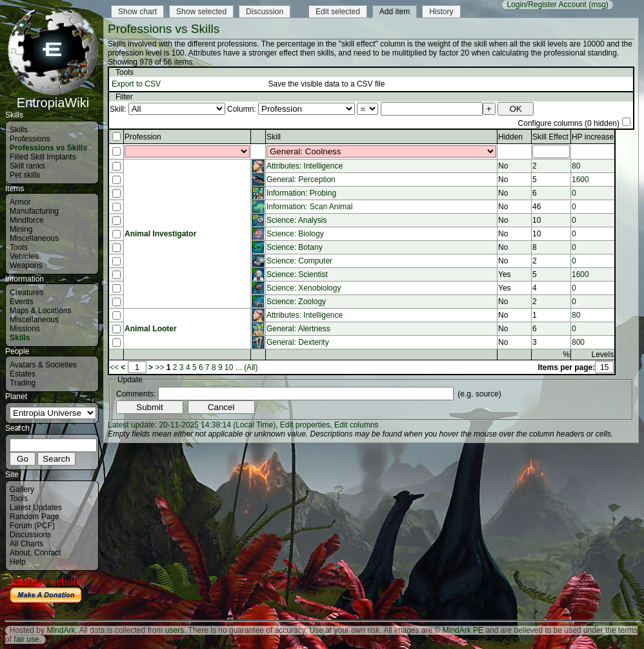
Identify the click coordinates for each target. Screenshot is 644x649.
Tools (19, 247)
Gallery (22, 489)
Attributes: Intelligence (305, 166)
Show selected (201, 12)
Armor (20, 202)
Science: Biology (295, 234)
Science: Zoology (296, 302)
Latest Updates (36, 508)
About (20, 553)
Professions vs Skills (48, 148)
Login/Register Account (546, 5)
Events (22, 302)
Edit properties (305, 425)
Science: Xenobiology (304, 288)
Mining (21, 229)
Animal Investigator (160, 234)
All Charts (26, 544)
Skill (274, 137)
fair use (26, 639)
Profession (143, 137)
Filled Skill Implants (43, 157)
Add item (395, 12)
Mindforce (27, 220)
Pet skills (25, 175)
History (441, 12)
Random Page (35, 517)
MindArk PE (463, 630)
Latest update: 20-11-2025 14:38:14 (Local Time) (192, 425)
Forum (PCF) (32, 526)
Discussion (265, 12)
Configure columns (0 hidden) (569, 123)
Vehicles (24, 256)
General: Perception (301, 180)
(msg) (599, 5)
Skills (19, 130)
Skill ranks (27, 166)
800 (578, 342)
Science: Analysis (297, 220)
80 (576, 166)
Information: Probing (301, 193)
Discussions (30, 535)
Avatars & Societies (43, 365)
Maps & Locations (40, 311)
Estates (23, 374)
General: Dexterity (298, 342)
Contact (47, 553)
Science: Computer (299, 261)
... (239, 367)
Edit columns (357, 425)
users (175, 630)
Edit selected (338, 12)
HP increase (593, 137)
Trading (23, 383)
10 (229, 367)
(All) (251, 367)
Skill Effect (550, 137)
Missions (25, 329)
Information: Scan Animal (309, 207)
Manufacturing (34, 211)
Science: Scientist (297, 274)
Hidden (510, 137)
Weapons (26, 265)
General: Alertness (298, 329)
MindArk (61, 630)
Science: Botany (295, 247)
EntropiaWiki (53, 97)
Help (18, 562)
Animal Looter (151, 329)
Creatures (27, 293)
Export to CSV (136, 84)
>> (159, 367)
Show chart (137, 12)
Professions (30, 139)
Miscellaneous (34, 238)
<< (114, 367)
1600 (580, 180)
